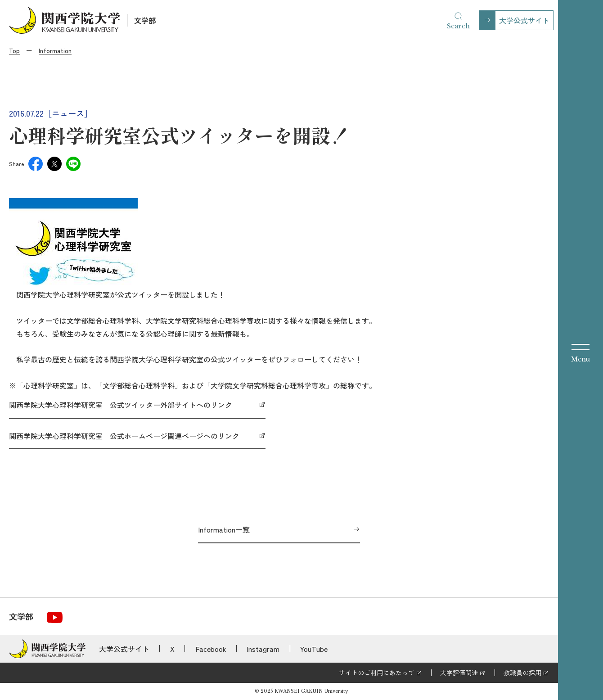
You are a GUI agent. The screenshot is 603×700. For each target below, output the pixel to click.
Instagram (263, 649)
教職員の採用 (522, 673)
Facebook (211, 649)
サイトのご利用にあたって (377, 673)
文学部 (145, 20)
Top (14, 50)
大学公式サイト (524, 20)
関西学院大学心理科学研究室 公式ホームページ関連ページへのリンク (124, 436)
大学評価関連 (459, 673)
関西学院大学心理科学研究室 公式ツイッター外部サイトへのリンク (121, 405)
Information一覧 (224, 529)
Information (55, 50)
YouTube (314, 649)
